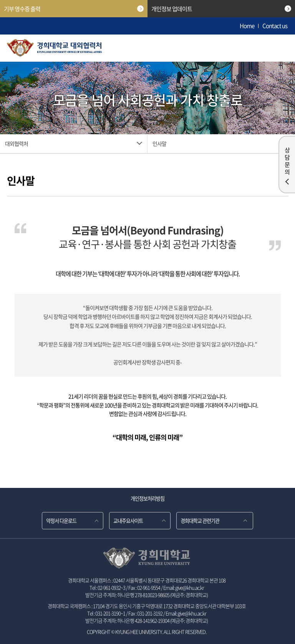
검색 (260, 48)
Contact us (275, 26)
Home (247, 26)
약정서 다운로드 (61, 521)
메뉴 (279, 48)
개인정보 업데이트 (221, 9)
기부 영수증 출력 (74, 9)
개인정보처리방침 (147, 498)
